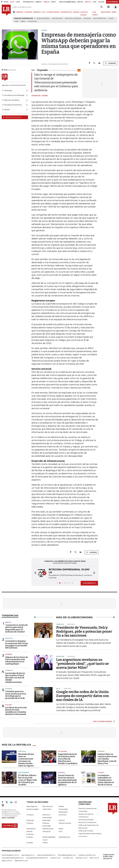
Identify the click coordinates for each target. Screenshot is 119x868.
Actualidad (62, 751)
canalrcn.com (55, 858)
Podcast (30, 837)
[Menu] (14, 12)
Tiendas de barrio (43, 18)
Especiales (47, 820)
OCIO (44, 12)
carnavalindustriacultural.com (37, 858)
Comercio (9, 670)
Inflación (87, 18)
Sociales (30, 843)
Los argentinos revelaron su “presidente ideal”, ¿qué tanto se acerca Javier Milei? (83, 664)
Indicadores (31, 829)
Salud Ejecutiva (64, 837)
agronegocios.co (28, 855)
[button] (35, 573)
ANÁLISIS (76, 12)
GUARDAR (110, 63)
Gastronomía (24, 773)
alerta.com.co (7, 861)
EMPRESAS (37, 12)
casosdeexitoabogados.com (13, 858)
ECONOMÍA (28, 12)
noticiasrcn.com (81, 858)
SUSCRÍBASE (113, 2)
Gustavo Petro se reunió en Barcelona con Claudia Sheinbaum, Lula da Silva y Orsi (107, 759)
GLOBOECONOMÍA (53, 12)
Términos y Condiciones (87, 822)
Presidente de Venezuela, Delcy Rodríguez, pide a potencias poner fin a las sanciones (84, 631)
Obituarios (46, 831)
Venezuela (22, 751)
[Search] (102, 7)
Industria (9, 638)
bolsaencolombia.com (87, 855)
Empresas (30, 820)
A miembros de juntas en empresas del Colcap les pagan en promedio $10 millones (17, 644)
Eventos (62, 820)
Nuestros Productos (86, 814)
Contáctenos (83, 817)
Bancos (8, 622)
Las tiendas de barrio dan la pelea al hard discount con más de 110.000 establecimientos (15, 678)
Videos (45, 843)
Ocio (60, 831)
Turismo (101, 773)
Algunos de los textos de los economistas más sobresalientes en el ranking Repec (17, 661)
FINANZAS (20, 12)
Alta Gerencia (48, 806)
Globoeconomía (65, 823)
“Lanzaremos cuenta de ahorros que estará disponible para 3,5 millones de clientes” (16, 628)
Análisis (61, 806)
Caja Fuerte (47, 809)
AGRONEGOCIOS (66, 12)
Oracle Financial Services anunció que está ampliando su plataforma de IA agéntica (67, 780)
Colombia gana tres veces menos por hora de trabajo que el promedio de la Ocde (16, 695)
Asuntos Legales (33, 809)
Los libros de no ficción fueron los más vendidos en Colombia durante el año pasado (16, 711)
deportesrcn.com (21, 861)
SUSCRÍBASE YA (89, 583)
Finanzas (61, 773)
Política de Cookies (86, 831)
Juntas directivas (100, 18)
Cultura (8, 705)
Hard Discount (57, 18)
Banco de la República (73, 18)
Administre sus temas (12, 117)
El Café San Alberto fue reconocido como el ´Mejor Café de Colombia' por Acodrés (27, 780)
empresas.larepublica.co (46, 855)
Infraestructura (48, 829)
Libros (23, 21)
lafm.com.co (95, 858)
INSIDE (114, 12)
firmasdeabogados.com (67, 855)
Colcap (111, 18)
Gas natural (32, 21)
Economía (62, 815)
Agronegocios (32, 806)
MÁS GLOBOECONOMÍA (103, 721)
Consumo (30, 815)
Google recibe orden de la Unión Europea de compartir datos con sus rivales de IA (83, 696)
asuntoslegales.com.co (10, 855)
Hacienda (9, 654)
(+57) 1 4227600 (8, 818)
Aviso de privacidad (86, 820)
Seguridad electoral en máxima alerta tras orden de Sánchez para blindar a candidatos (68, 759)
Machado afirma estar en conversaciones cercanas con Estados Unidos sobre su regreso (26, 760)
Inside (61, 829)
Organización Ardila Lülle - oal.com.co (109, 857)
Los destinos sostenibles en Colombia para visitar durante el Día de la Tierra (106, 780)
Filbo (17, 21)
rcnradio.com (68, 858)
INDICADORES (106, 12)
